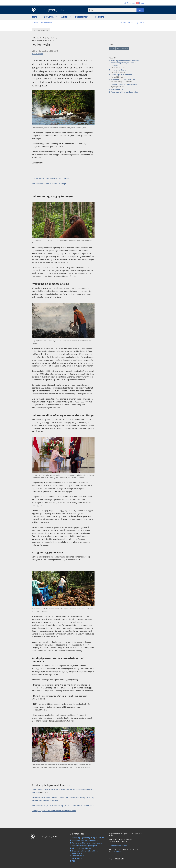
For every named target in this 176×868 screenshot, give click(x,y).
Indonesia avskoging (119, 70)
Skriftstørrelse (129, 3)
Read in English (37, 54)
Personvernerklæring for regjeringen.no (87, 843)
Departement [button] (82, 17)
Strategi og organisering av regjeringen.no (88, 838)
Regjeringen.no (52, 10)
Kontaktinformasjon (119, 845)
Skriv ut (142, 23)
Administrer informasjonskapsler (84, 846)
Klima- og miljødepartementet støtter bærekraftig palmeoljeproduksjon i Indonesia (125, 63)
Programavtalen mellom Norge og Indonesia (50, 178)
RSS (73, 861)
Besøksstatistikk (78, 856)
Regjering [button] (100, 17)
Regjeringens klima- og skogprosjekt (125, 92)
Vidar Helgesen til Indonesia (122, 75)
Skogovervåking (117, 89)
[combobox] (112, 10)
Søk (140, 10)
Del (124, 23)
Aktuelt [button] (65, 17)
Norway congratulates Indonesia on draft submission (54, 811)
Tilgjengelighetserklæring (81, 848)
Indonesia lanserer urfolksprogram (124, 84)
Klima (112, 48)
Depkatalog (117, 851)
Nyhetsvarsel (77, 858)
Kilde (132, 23)
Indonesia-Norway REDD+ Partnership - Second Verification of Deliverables (63, 805)
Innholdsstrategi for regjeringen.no (85, 840)
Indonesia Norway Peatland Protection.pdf (49, 183)
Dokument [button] (50, 17)
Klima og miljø (123, 48)
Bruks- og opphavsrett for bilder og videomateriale (85, 852)
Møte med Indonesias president (123, 80)
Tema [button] (35, 17)
